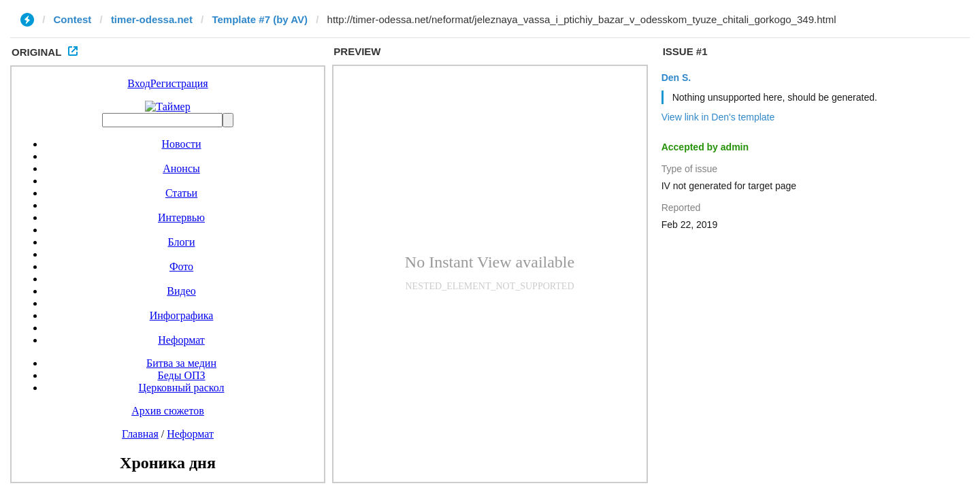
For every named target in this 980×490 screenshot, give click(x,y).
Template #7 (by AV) (260, 19)
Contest (73, 19)
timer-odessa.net (152, 19)
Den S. (676, 78)
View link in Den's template (718, 117)
